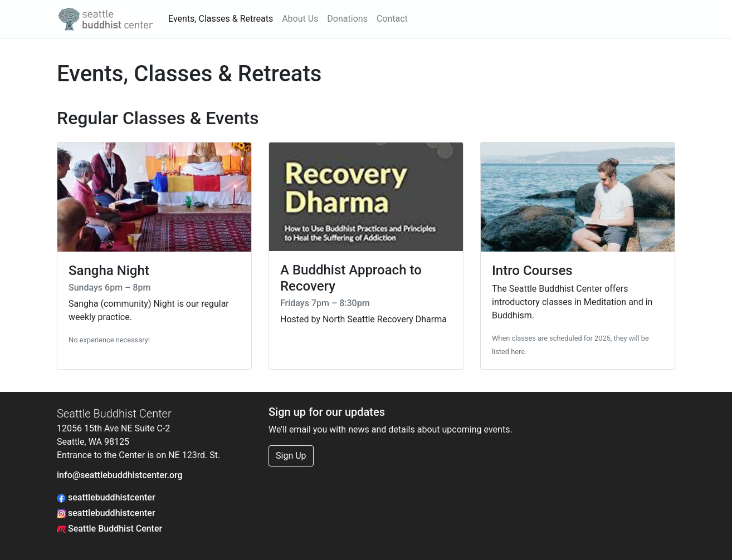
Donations (347, 19)
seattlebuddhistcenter (106, 497)
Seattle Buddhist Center (109, 529)
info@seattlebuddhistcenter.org (120, 475)
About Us (300, 19)
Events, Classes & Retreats (221, 19)
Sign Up (291, 456)
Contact (392, 19)
